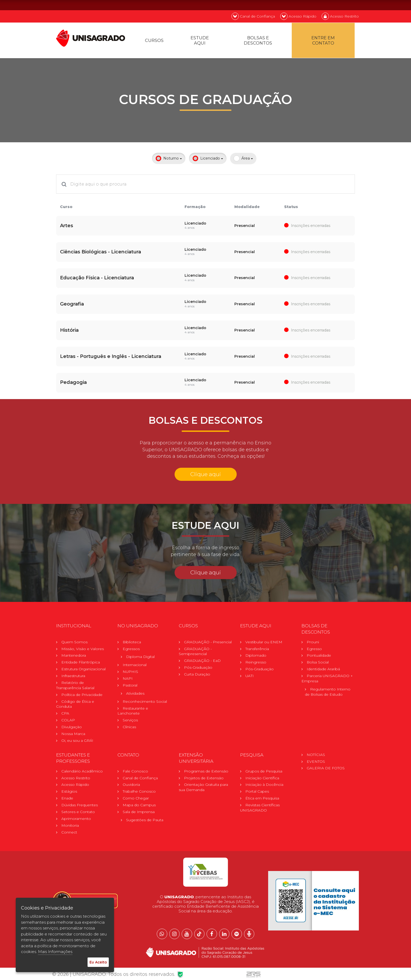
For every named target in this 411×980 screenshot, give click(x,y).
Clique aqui (206, 474)
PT (324, 5)
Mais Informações (55, 952)
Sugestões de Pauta (145, 821)
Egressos (131, 649)
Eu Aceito (98, 962)
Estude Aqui (201, 41)
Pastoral (130, 685)
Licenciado (208, 160)
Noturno (169, 160)
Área (243, 160)
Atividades (135, 694)
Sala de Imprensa (139, 813)
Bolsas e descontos (258, 41)
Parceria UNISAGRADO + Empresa (327, 679)
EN (338, 5)
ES (352, 5)
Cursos (155, 41)
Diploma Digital (140, 657)
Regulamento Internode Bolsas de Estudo (328, 692)
